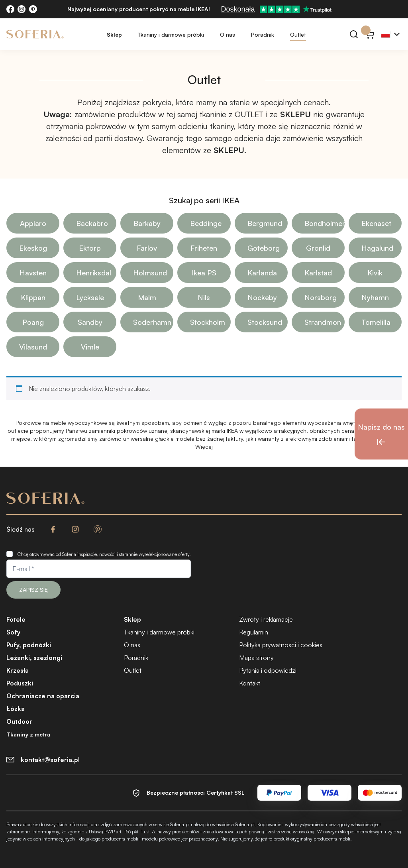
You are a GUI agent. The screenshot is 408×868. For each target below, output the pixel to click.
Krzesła (18, 670)
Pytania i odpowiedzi (268, 670)
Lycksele (90, 297)
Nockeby (262, 297)
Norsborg (321, 297)
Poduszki (20, 683)
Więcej (204, 447)
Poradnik (263, 34)
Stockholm (208, 322)
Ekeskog (33, 248)
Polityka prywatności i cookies (281, 645)
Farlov (147, 248)
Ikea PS (204, 273)
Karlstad (318, 273)
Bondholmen (325, 223)
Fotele (16, 619)
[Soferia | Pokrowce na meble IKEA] (35, 34)
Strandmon (323, 322)
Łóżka (16, 709)
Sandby (90, 322)
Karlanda (262, 273)
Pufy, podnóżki (29, 645)
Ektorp (90, 248)
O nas (228, 34)
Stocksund (265, 322)
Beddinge (206, 223)
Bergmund (265, 223)
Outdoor (19, 721)
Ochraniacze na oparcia (43, 696)
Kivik (375, 273)
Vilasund (33, 347)
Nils (204, 297)
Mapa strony (256, 658)
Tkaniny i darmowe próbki (171, 34)
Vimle (90, 347)
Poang (33, 322)
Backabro (92, 223)
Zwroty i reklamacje (266, 619)
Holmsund (150, 273)
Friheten (204, 248)
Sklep (114, 34)
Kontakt (250, 683)
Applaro (33, 223)
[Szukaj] (354, 34)
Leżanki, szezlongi (34, 658)
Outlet (298, 34)
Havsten (33, 273)
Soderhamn (152, 322)
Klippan (33, 297)
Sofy (13, 632)
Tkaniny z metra (28, 734)
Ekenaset (376, 223)
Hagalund (377, 248)
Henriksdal (94, 273)
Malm (147, 297)
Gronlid (318, 248)
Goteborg (264, 248)
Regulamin (254, 632)
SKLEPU (295, 114)
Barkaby (147, 223)
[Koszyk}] (370, 34)
